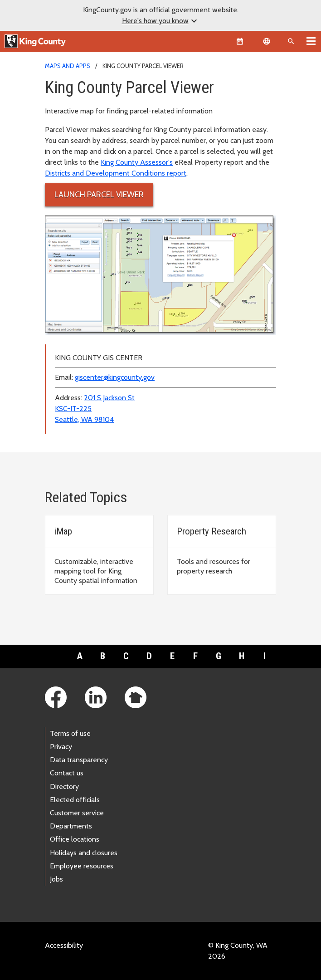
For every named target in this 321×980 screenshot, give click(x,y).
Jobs (56, 879)
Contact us (67, 773)
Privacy (61, 747)
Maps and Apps (68, 66)
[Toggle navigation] (311, 41)
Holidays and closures (84, 853)
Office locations (75, 839)
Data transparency (79, 760)
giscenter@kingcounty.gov (115, 377)
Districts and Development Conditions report (116, 173)
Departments (71, 826)
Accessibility (64, 945)
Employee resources (82, 866)
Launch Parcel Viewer (99, 195)
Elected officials (75, 800)
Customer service (77, 813)
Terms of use (70, 733)
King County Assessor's (137, 162)
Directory (64, 786)
